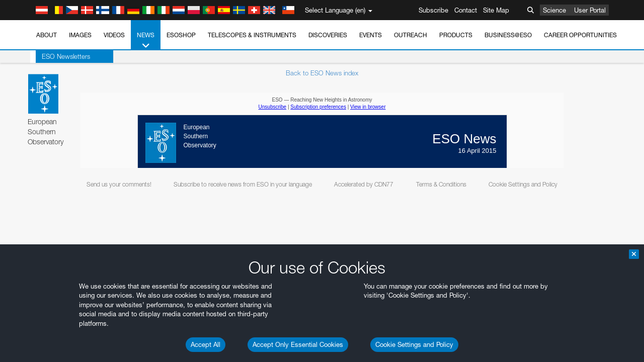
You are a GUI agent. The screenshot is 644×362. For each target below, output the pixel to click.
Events (371, 35)
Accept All (206, 344)
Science (554, 10)
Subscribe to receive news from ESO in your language (243, 184)
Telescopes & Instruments (252, 35)
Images (80, 35)
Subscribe (433, 10)
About (47, 35)
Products (456, 35)
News (146, 41)
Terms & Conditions (441, 184)
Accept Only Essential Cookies (298, 344)
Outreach (411, 35)
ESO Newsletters (60, 56)
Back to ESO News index (322, 73)
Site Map (496, 10)
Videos (114, 35)
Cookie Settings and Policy (414, 344)
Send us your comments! (119, 184)
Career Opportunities (580, 35)
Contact (466, 10)
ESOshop (181, 35)
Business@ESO (508, 35)
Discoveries (328, 35)
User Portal (590, 10)
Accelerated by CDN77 (364, 184)
